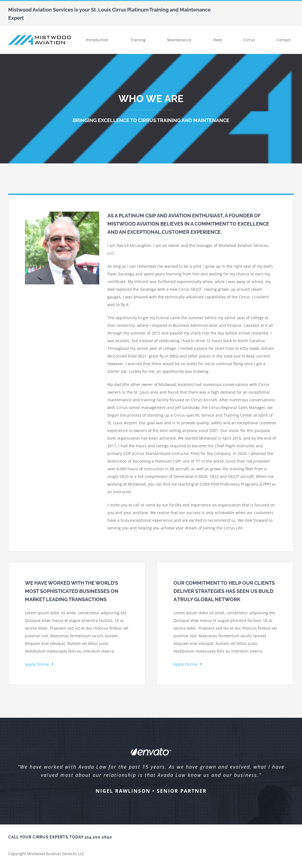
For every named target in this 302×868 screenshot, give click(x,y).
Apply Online (39, 664)
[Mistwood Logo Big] (40, 37)
